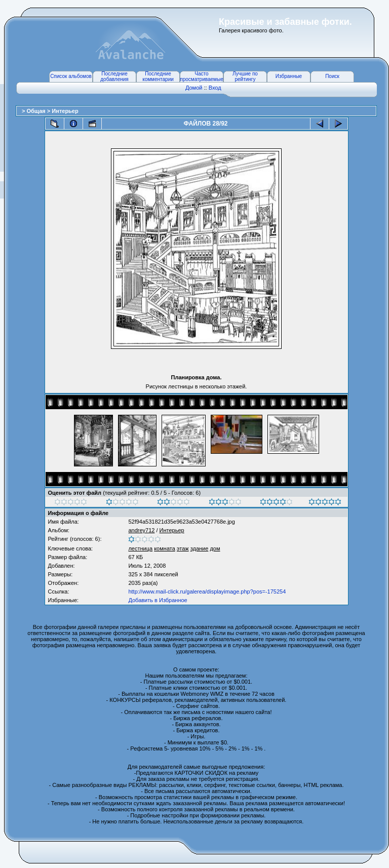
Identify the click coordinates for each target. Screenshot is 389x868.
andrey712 (141, 530)
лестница (140, 548)
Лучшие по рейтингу (245, 76)
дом (215, 548)
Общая (36, 111)
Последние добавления (114, 76)
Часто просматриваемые (201, 76)
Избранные (289, 76)
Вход (215, 88)
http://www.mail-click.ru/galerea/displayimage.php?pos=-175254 (207, 591)
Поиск (332, 76)
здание (200, 548)
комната (165, 548)
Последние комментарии (158, 76)
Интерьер (65, 111)
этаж (183, 548)
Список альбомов (71, 76)
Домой (194, 88)
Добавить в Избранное (158, 600)
